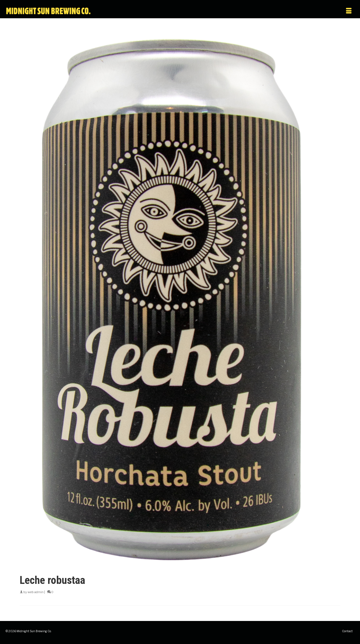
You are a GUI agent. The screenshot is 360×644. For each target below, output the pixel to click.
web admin (36, 592)
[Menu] (303, 11)
